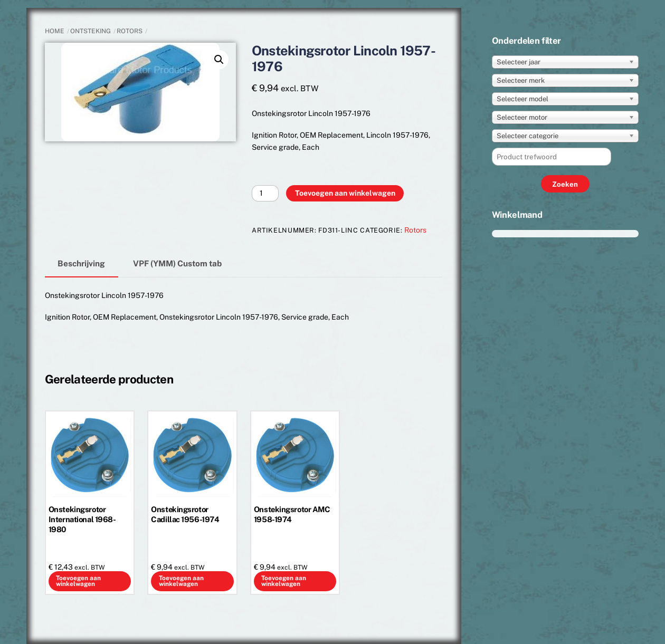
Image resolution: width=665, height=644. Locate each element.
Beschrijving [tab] (81, 263)
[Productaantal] (265, 193)
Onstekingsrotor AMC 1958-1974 (292, 514)
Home (55, 31)
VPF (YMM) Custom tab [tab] (177, 263)
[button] (219, 60)
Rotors (130, 31)
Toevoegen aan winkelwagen (345, 193)
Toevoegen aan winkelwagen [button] (78, 581)
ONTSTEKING (91, 31)
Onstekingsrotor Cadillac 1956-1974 (185, 514)
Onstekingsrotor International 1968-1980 (82, 519)
